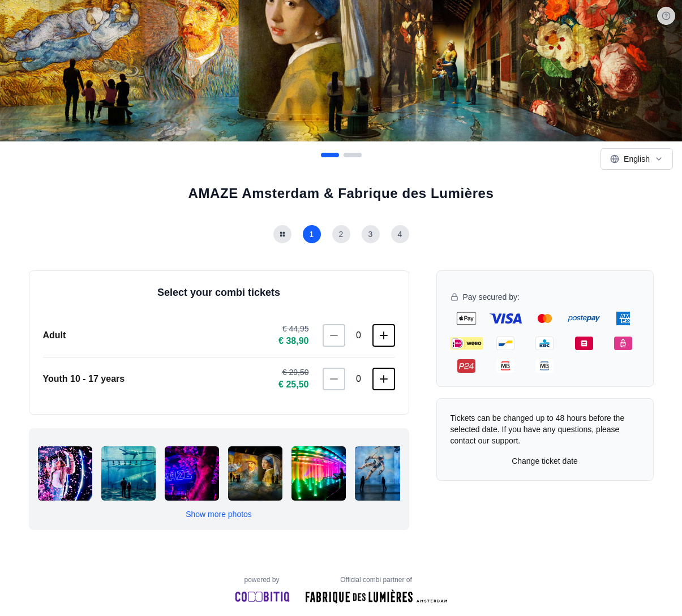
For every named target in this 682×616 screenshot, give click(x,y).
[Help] (666, 16)
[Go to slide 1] (330, 155)
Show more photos (219, 514)
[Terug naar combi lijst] (282, 234)
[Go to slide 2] (353, 155)
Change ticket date (545, 461)
